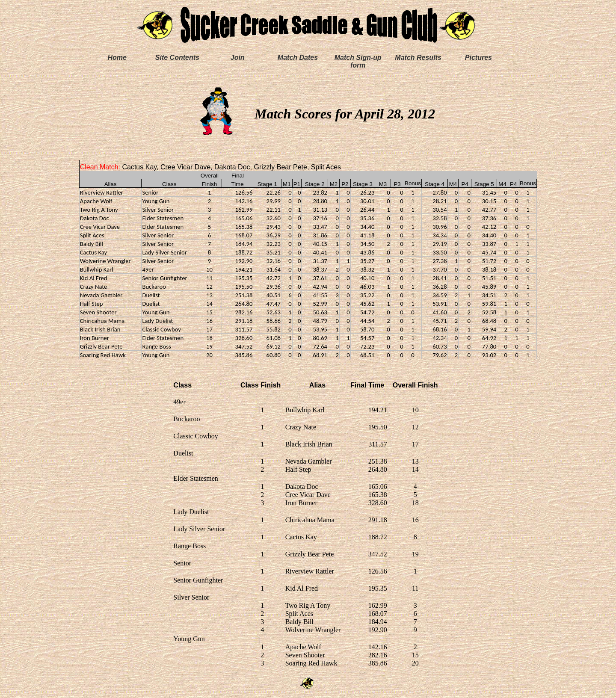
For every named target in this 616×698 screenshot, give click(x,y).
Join (238, 58)
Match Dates (298, 58)
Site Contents (177, 58)
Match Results (418, 58)
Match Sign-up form (358, 61)
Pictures (478, 58)
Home (117, 58)
